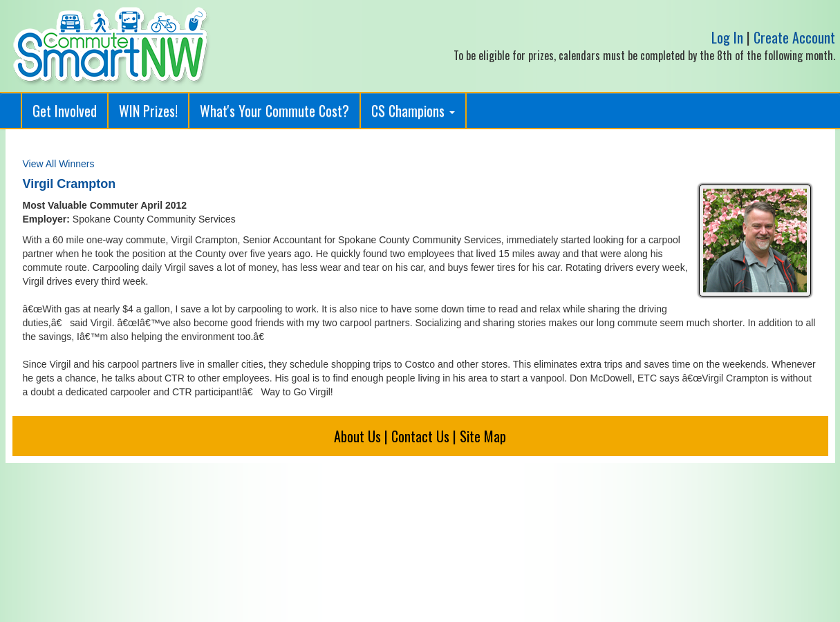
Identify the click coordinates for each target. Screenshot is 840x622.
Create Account (794, 37)
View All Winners (59, 164)
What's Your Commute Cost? (274, 111)
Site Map (483, 436)
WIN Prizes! (148, 111)
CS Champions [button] (413, 111)
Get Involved (65, 111)
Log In (727, 37)
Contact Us (420, 436)
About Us (357, 436)
